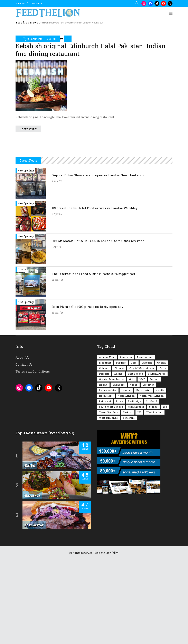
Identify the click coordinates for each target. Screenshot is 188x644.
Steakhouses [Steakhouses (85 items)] (136, 483)
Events (22, 346)
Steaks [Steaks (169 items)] (153, 483)
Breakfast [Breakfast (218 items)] (105, 439)
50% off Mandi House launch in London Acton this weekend (98, 318)
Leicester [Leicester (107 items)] (148, 461)
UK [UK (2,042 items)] (139, 489)
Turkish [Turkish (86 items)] (128, 489)
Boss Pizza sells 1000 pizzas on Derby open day (88, 383)
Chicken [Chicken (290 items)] (104, 445)
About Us (20, 3)
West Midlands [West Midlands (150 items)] (108, 494)
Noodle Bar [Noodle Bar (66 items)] (106, 472)
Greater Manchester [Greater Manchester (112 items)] (112, 456)
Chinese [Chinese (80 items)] (119, 445)
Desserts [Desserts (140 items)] (104, 450)
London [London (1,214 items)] (126, 467)
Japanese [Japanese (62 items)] (119, 461)
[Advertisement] (94, 36)
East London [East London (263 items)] (135, 450)
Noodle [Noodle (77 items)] (160, 467)
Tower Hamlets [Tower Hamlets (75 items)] (109, 489)
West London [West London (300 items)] (154, 489)
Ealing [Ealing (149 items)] (119, 450)
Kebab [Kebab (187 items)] (134, 461)
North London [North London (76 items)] (126, 472)
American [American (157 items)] (126, 434)
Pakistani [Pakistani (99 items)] (105, 478)
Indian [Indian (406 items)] (154, 456)
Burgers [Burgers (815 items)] (121, 439)
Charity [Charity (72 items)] (162, 439)
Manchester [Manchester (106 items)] (143, 467)
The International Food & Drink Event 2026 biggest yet (93, 350)
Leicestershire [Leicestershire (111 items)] (108, 467)
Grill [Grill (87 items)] (132, 456)
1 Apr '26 (57, 324)
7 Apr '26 (57, 258)
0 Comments (35, 58)
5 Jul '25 (51, 58)
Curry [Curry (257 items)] (163, 445)
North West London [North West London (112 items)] (152, 472)
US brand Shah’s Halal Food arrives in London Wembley (95, 285)
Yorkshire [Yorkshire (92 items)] (129, 494)
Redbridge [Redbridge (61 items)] (135, 478)
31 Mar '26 (58, 356)
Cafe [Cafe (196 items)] (134, 439)
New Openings (26, 247)
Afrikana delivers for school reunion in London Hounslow (72, 23)
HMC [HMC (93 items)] (142, 456)
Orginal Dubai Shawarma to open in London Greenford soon (98, 252)
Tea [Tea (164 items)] (165, 483)
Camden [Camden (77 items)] (147, 439)
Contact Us (36, 3)
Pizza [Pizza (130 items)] (120, 478)
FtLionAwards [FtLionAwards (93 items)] (157, 450)
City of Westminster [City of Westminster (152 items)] (142, 445)
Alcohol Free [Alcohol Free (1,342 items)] (107, 434)
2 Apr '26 (57, 291)
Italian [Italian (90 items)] (103, 461)
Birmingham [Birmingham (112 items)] (145, 434)
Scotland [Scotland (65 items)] (152, 478)
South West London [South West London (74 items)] (111, 483)
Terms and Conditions (33, 448)
